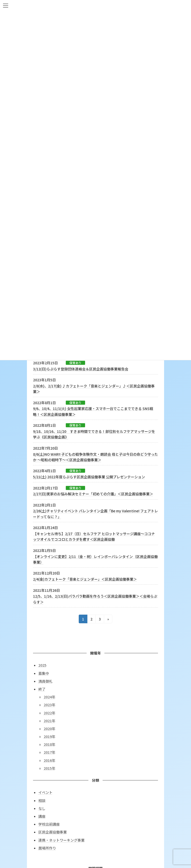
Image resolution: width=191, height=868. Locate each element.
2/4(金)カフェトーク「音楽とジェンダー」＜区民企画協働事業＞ (85, 579)
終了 (42, 689)
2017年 (50, 752)
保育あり (75, 363)
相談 (42, 800)
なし (42, 808)
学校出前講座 (49, 824)
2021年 (50, 720)
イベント (45, 792)
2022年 (50, 713)
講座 (42, 816)
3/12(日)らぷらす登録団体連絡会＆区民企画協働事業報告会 (81, 369)
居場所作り (47, 848)
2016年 (50, 760)
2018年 (50, 744)
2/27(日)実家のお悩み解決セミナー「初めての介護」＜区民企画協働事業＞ (93, 494)
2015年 (50, 768)
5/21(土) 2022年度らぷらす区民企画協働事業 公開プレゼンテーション (89, 477)
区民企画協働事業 (53, 832)
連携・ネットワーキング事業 (61, 840)
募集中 (44, 673)
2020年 (50, 729)
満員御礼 (45, 681)
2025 (42, 665)
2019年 (50, 736)
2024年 (50, 697)
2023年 (50, 705)
